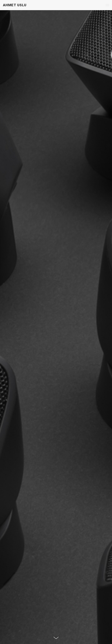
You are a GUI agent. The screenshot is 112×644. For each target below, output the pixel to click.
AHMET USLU (15, 5)
